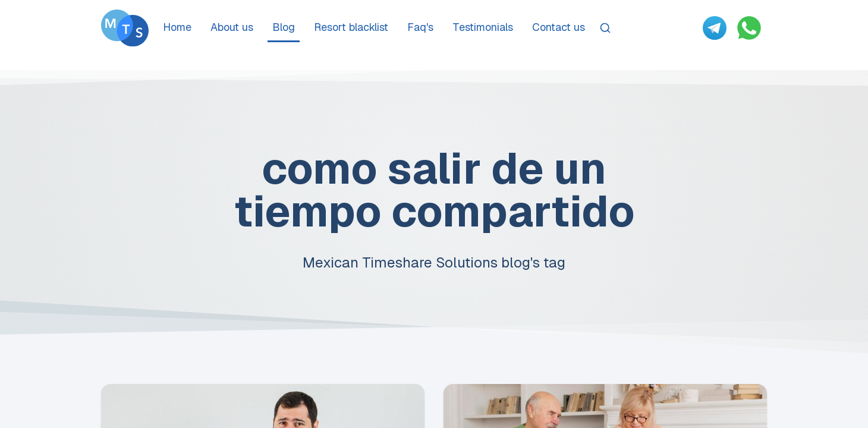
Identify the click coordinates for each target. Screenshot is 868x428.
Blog (284, 27)
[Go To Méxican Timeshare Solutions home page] (125, 28)
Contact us (559, 27)
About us (232, 27)
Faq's (420, 27)
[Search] (605, 28)
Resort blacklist (351, 27)
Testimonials (483, 27)
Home (177, 27)
